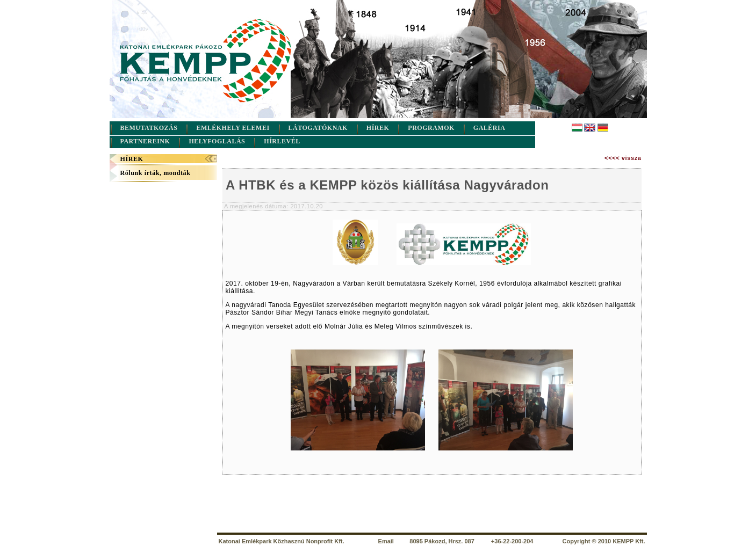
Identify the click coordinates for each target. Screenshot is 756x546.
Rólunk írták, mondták (156, 173)
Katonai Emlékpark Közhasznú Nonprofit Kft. (282, 541)
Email (386, 541)
